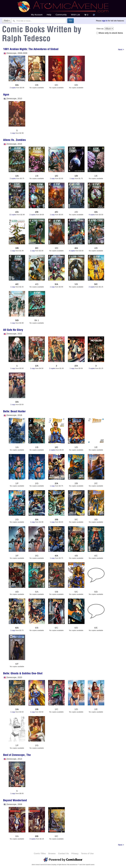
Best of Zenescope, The (17, 755)
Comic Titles (40, 853)
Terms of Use (87, 853)
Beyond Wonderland (15, 801)
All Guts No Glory (13, 330)
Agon (6, 95)
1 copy (13, 133)
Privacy (75, 853)
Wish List (75, 15)
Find (7, 21)
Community (61, 15)
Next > (121, 49)
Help (49, 15)
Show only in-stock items (111, 33)
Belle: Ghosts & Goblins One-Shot (23, 674)
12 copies (13, 215)
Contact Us (63, 853)
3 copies (92, 368)
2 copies (13, 88)
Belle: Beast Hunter (14, 412)
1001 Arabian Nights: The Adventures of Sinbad (31, 49)
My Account (37, 15)
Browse (52, 853)
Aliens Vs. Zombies (14, 140)
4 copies (92, 215)
